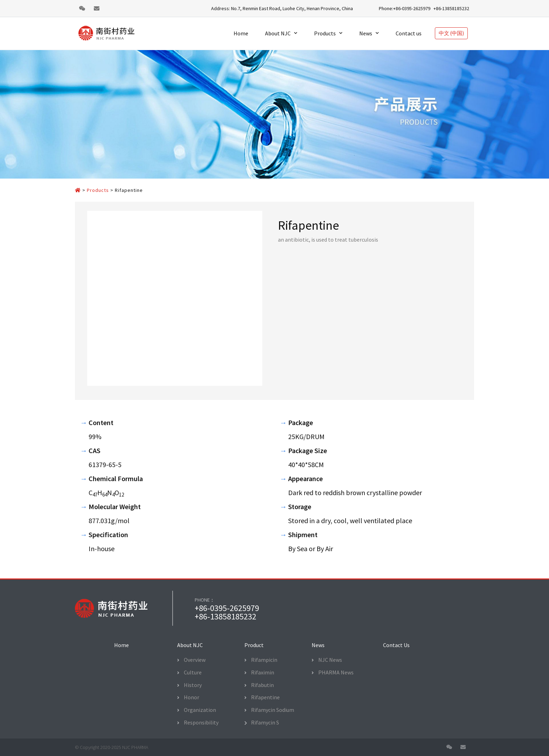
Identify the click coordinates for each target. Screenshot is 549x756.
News (369, 33)
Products (328, 33)
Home (241, 33)
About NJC (281, 33)
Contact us (409, 33)
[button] (121, 645)
